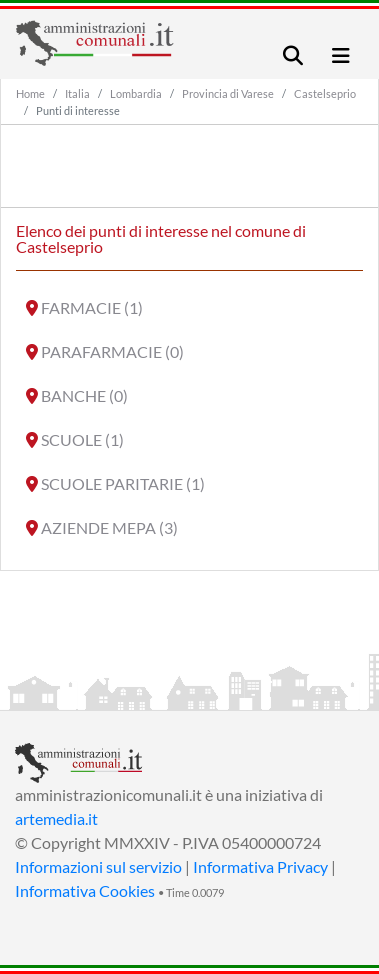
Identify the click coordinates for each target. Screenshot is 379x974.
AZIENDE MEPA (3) (109, 527)
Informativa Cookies (85, 890)
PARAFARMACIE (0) (112, 351)
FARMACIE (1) (92, 307)
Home (30, 93)
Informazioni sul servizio (98, 866)
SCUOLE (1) (82, 439)
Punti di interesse (78, 110)
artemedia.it (56, 818)
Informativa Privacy (260, 866)
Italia (77, 93)
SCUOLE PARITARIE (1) (123, 483)
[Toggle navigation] (293, 55)
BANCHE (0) (84, 395)
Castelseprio (325, 93)
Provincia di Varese (228, 93)
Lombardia (136, 93)
